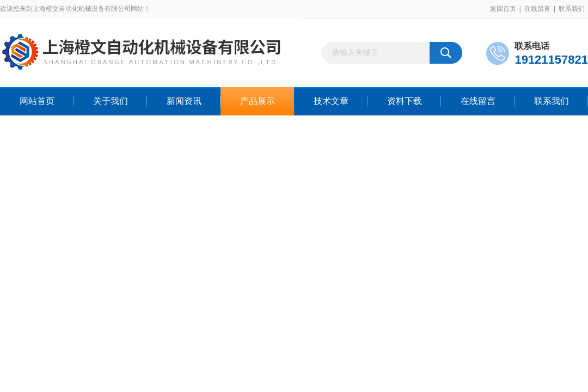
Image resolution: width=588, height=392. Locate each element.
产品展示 (258, 101)
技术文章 (331, 101)
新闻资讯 (184, 101)
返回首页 (503, 9)
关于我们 (111, 101)
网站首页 (37, 101)
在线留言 (537, 9)
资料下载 (405, 101)
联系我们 (572, 9)
